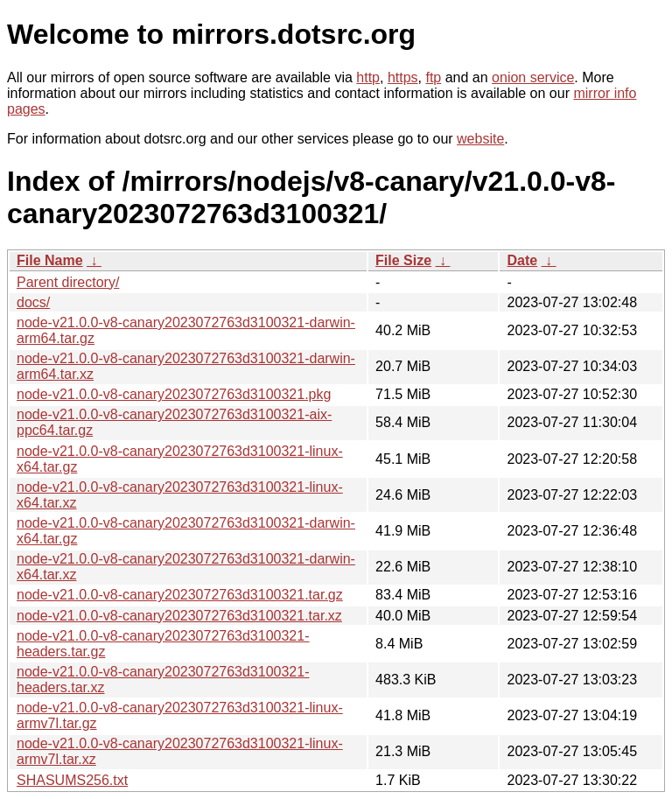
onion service (533, 77)
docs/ (33, 302)
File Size (403, 260)
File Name (50, 260)
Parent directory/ (68, 282)
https (403, 77)
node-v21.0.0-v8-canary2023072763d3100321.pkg (174, 394)
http (368, 77)
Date (522, 260)
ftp (433, 77)
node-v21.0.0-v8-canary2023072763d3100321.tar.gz (180, 595)
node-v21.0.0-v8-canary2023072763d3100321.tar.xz (179, 616)
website (480, 139)
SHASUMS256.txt (72, 780)
